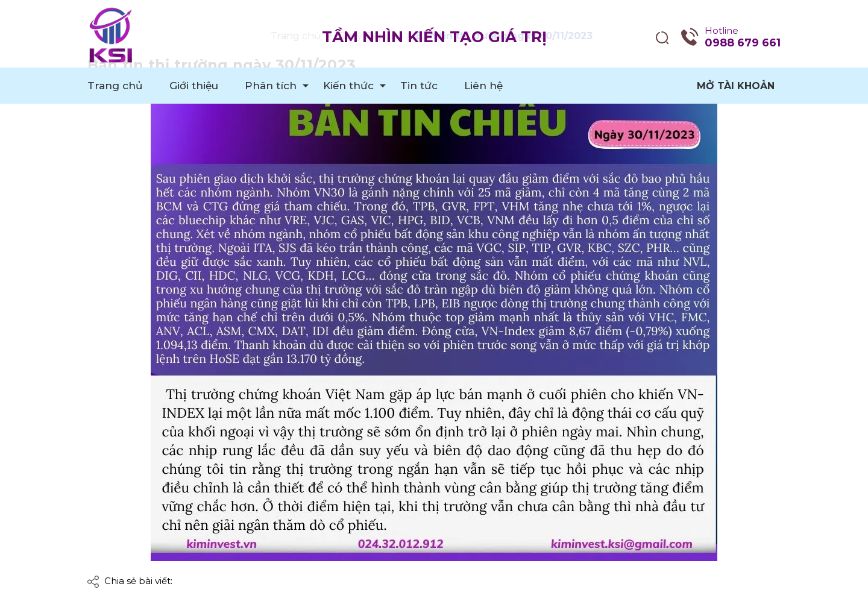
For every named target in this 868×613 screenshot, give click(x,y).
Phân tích (271, 86)
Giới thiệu (194, 86)
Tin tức (419, 86)
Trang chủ (115, 86)
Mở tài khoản (736, 86)
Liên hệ (483, 86)
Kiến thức (348, 86)
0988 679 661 (743, 43)
